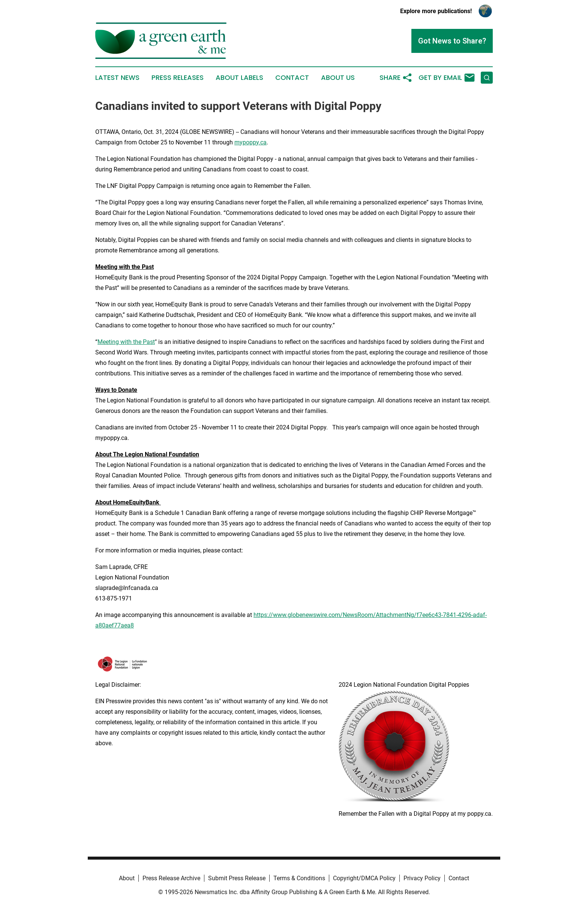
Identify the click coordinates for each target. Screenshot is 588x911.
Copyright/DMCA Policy (364, 878)
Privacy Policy (422, 878)
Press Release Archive (171, 878)
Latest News (117, 78)
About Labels (239, 78)
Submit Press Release (237, 878)
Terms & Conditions (299, 878)
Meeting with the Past (126, 342)
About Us (338, 78)
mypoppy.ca (250, 142)
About (127, 878)
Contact (292, 78)
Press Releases (178, 78)
